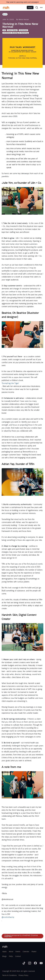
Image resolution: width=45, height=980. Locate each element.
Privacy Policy (23, 975)
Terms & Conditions (10, 975)
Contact (18, 956)
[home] (6, 7)
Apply (30, 7)
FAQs (11, 956)
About (11, 952)
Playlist (34, 952)
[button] (41, 7)
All (4, 30)
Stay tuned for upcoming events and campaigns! (22, 2)
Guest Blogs (12, 30)
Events (18, 952)
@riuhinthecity (8, 917)
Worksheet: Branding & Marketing (16, 33)
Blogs (4, 956)
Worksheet (23, 30)
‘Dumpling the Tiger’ (10, 384)
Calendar (26, 952)
